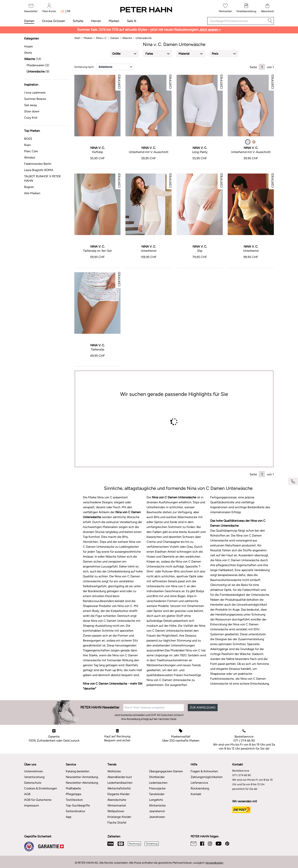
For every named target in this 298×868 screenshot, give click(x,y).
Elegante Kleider (118, 794)
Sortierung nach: (84, 67)
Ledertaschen (158, 783)
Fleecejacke (157, 788)
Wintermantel (117, 805)
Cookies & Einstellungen (41, 788)
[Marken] (88, 38)
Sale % (132, 21)
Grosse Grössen (53, 21)
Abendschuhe (117, 800)
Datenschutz (33, 783)
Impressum (32, 805)
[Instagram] (210, 844)
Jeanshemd (157, 811)
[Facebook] (202, 844)
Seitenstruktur (75, 811)
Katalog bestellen (78, 771)
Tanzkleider (157, 794)
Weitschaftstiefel (119, 788)
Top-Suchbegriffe (78, 805)
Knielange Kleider (119, 817)
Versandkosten (214, 863)
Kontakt (196, 794)
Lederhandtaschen (120, 783)
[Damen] (115, 38)
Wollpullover (116, 811)
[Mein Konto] (49, 8)
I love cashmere (35, 93)
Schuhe (78, 21)
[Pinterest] (227, 844)
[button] (124, 54)
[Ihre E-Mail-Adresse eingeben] (154, 708)
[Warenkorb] (267, 8)
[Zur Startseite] (146, 10)
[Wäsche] (127, 38)
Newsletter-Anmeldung (82, 777)
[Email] (193, 844)
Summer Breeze (35, 99)
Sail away (31, 105)
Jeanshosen (157, 817)
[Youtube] (219, 844)
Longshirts (156, 800)
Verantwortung (34, 777)
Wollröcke (114, 771)
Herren (96, 21)
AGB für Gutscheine (38, 800)
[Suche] (270, 21)
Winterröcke (157, 805)
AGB (27, 794)
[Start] (77, 38)
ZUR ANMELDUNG (203, 707)
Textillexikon (74, 800)
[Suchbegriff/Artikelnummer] (237, 21)
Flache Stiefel (117, 823)
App (69, 817)
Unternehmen (34, 771)
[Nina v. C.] (101, 38)
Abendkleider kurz (120, 777)
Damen (29, 21)
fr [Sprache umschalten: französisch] (69, 11)
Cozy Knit (31, 118)
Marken (114, 21)
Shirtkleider (157, 777)
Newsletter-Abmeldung (82, 783)
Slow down (32, 111)
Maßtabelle (73, 788)
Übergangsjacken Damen (166, 771)
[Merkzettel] (225, 8)
